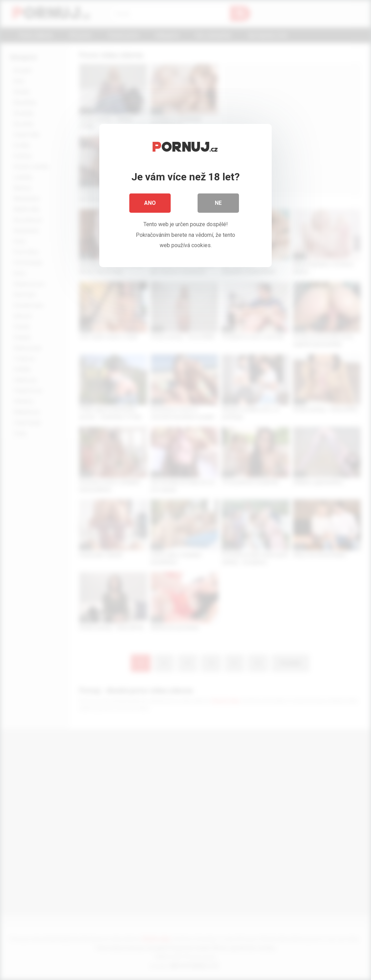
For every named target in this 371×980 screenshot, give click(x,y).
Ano (150, 203)
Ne (218, 203)
